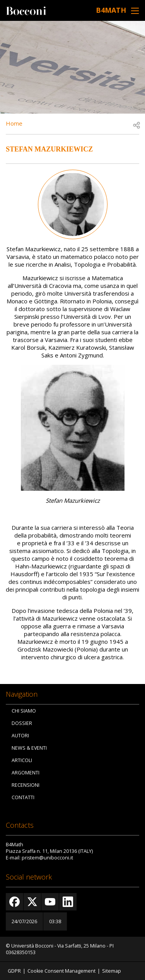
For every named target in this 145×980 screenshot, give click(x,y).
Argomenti (26, 773)
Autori (20, 736)
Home (14, 123)
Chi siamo (24, 711)
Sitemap (112, 971)
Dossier (22, 723)
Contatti (23, 797)
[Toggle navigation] (135, 11)
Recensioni (26, 785)
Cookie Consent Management (61, 971)
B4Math (111, 10)
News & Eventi (29, 748)
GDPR (14, 971)
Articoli (22, 760)
